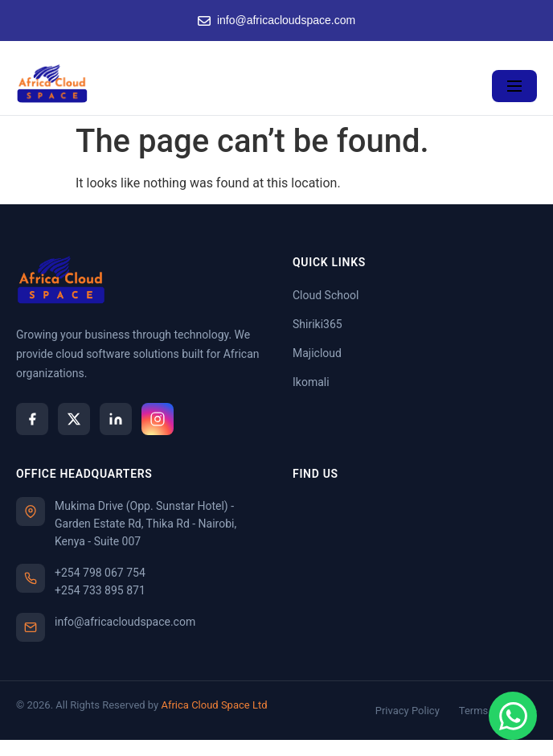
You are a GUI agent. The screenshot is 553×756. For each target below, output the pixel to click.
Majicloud (317, 353)
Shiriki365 (317, 324)
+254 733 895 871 (100, 590)
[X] (74, 419)
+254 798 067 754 (100, 573)
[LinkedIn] (116, 419)
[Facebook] (32, 419)
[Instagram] (158, 419)
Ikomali (311, 382)
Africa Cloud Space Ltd (214, 705)
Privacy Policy (408, 711)
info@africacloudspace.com (276, 21)
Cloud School (326, 295)
